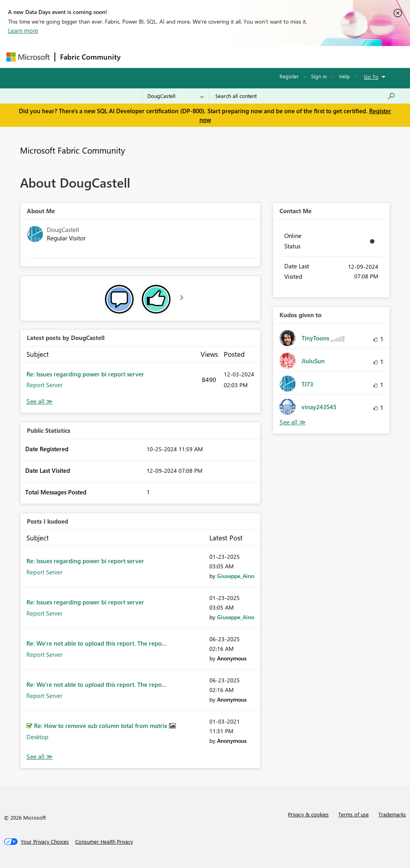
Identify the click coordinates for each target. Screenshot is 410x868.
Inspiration (174, 57)
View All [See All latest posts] (40, 401)
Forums (139, 57)
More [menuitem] (305, 57)
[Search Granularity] (176, 96)
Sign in (319, 76)
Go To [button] (371, 77)
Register (289, 76)
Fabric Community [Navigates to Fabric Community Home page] (90, 57)
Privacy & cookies (308, 814)
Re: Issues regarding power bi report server (85, 374)
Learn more (23, 30)
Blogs (278, 57)
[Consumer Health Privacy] (104, 842)
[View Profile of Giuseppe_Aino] (236, 576)
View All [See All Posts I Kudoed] (40, 757)
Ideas (207, 57)
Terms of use (354, 814)
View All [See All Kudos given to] (293, 422)
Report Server (44, 385)
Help (345, 76)
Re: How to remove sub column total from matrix (101, 726)
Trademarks (392, 814)
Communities (242, 57)
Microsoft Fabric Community (72, 150)
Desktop (37, 737)
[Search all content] (305, 96)
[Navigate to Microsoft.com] (28, 57)
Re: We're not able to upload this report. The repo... (96, 643)
